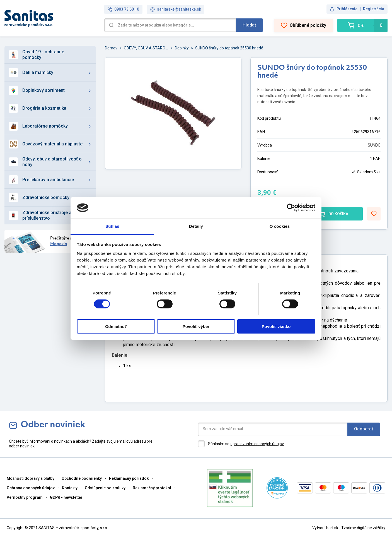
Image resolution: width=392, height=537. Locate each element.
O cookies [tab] (280, 226)
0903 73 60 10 (123, 9)
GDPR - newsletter (66, 497)
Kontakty (70, 488)
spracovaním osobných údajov (257, 444)
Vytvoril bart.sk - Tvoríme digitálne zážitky (349, 528)
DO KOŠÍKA (333, 214)
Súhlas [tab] (112, 226)
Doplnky (182, 48)
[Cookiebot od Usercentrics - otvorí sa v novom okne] (291, 208)
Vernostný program (25, 497)
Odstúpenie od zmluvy (105, 488)
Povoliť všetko (276, 326)
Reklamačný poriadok (129, 478)
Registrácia (374, 9)
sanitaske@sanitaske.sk (176, 9)
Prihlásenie (347, 9)
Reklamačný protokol (152, 488)
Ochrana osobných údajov (31, 488)
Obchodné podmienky (82, 478)
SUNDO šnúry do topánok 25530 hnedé (229, 48)
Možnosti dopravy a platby (31, 478)
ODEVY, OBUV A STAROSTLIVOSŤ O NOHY (146, 48)
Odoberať (364, 429)
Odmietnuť (116, 326)
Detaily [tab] (196, 226)
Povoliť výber (196, 326)
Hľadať (249, 25)
